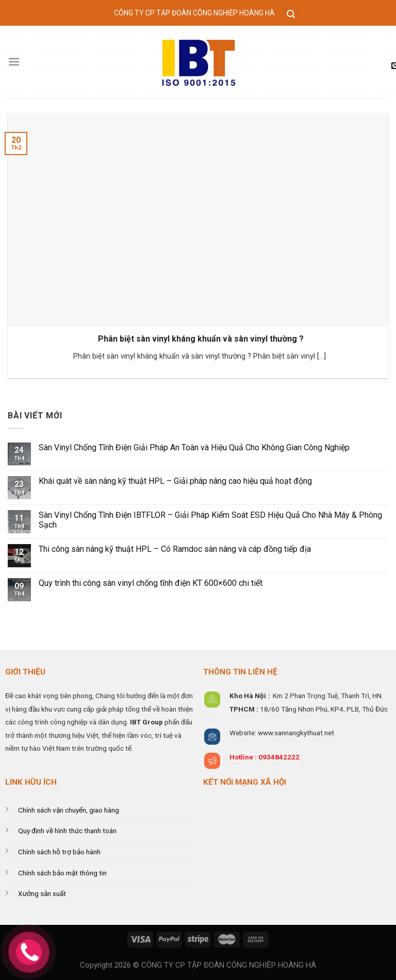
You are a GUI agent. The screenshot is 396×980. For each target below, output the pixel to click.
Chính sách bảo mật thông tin (62, 873)
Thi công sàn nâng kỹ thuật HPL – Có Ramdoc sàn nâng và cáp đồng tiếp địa (175, 549)
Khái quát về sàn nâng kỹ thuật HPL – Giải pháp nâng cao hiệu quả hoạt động (175, 481)
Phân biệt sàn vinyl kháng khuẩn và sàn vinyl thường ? (201, 339)
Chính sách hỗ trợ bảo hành (59, 852)
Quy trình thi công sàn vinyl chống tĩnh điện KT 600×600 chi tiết (152, 583)
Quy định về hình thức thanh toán (67, 831)
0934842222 (279, 757)
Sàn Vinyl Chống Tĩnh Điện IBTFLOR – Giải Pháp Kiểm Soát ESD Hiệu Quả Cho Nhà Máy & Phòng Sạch (210, 520)
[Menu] (14, 62)
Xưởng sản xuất (42, 893)
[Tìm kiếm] (291, 15)
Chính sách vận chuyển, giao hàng (69, 810)
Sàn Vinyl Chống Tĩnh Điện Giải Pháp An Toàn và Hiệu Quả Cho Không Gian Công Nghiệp (194, 447)
